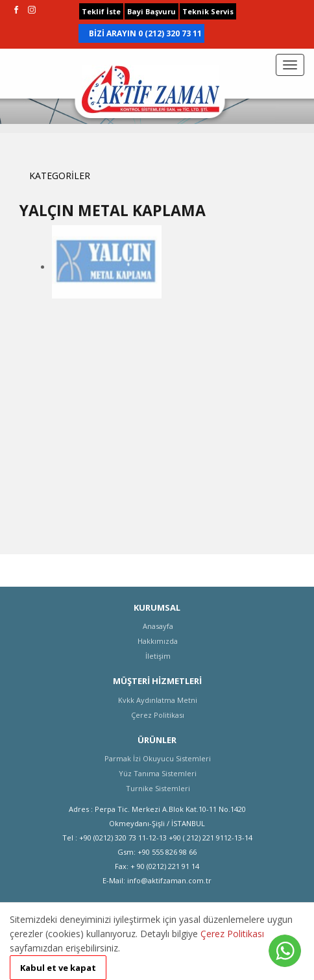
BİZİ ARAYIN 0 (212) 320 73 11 (145, 33)
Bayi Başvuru (151, 11)
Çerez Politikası (232, 934)
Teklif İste (101, 11)
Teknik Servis (208, 11)
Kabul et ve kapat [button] (58, 968)
